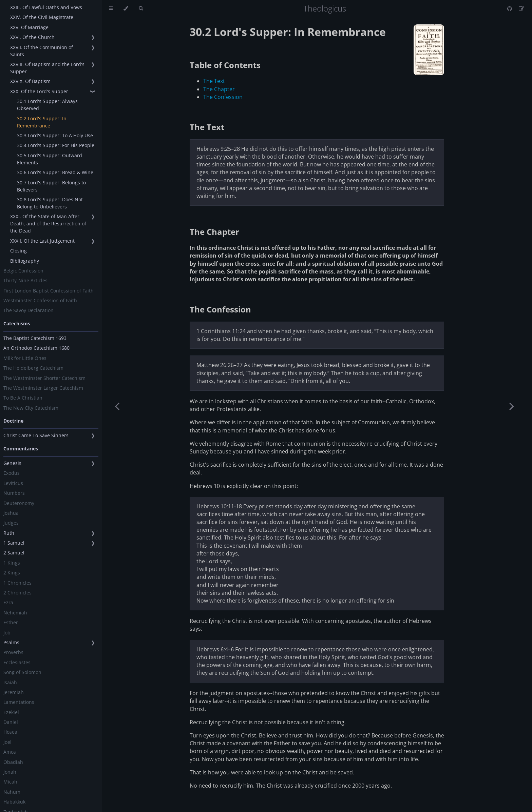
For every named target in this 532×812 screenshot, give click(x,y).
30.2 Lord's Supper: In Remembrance (42, 122)
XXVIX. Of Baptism (30, 81)
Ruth (9, 533)
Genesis (12, 463)
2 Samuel (14, 553)
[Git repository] (510, 8)
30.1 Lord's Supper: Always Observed (47, 105)
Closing (18, 251)
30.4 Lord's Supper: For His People (56, 145)
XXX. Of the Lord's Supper (39, 91)
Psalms (11, 642)
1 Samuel (14, 543)
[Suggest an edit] (521, 8)
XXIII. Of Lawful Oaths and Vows (46, 7)
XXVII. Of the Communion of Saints (42, 51)
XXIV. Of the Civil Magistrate (42, 17)
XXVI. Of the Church (32, 37)
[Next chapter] (512, 406)
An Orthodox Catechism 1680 (36, 348)
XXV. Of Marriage (29, 27)
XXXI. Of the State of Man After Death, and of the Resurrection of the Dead (48, 224)
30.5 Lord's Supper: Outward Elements (50, 159)
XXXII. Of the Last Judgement (42, 241)
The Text (214, 81)
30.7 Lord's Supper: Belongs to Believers (51, 186)
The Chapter (219, 89)
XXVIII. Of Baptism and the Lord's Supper (47, 68)
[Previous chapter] (117, 406)
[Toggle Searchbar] (141, 8)
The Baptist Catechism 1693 (35, 338)
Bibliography (25, 261)
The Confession (223, 97)
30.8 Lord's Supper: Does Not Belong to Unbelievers (50, 203)
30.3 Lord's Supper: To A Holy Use (55, 135)
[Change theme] (126, 8)
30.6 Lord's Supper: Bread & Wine (55, 172)
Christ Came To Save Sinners (36, 435)
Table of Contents (225, 65)
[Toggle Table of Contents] (111, 8)
